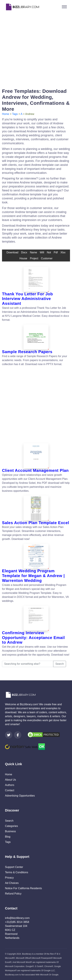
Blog (8, 837)
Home (6, 114)
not (49, 252)
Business (10, 831)
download (12, 252)
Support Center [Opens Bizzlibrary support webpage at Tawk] (14, 867)
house (23, 258)
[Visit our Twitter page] (9, 735)
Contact (10, 790)
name (34, 252)
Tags (15, 114)
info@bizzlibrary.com (17, 918)
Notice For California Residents (23, 888)
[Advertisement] (36, 50)
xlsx (63, 252)
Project (34, 258)
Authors (10, 785)
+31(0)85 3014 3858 (17, 922)
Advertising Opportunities (20, 796)
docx (24, 252)
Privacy (9, 878)
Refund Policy (13, 894)
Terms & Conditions (17, 872)
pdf (56, 252)
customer (47, 258)
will (42, 252)
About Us (10, 780)
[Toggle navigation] (64, 7)
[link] (9, 735)
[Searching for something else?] (28, 664)
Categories (11, 826)
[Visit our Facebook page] (18, 735)
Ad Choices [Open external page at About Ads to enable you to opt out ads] (12, 883)
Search (60, 664)
